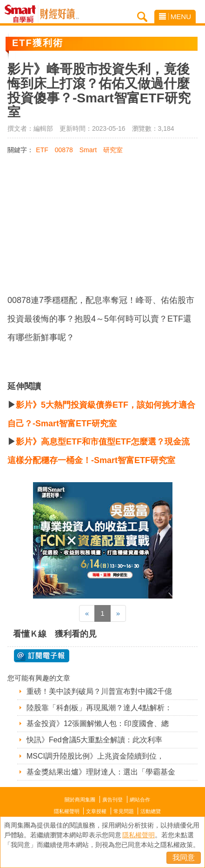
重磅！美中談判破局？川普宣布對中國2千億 (99, 691)
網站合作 (140, 800)
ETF (42, 150)
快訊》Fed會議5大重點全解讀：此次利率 (94, 740)
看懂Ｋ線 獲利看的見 (55, 634)
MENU (175, 17)
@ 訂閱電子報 (42, 656)
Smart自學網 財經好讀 (60, 14)
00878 (64, 150)
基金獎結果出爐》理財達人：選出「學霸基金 (101, 772)
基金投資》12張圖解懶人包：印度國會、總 (98, 723)
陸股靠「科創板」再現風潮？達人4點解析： (99, 708)
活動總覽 (151, 811)
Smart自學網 (23, 14)
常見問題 (124, 811)
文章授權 (96, 811)
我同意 (184, 858)
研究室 (113, 150)
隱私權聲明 (67, 811)
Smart (88, 150)
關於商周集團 (80, 800)
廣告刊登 (112, 800)
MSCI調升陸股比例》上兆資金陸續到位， (95, 756)
